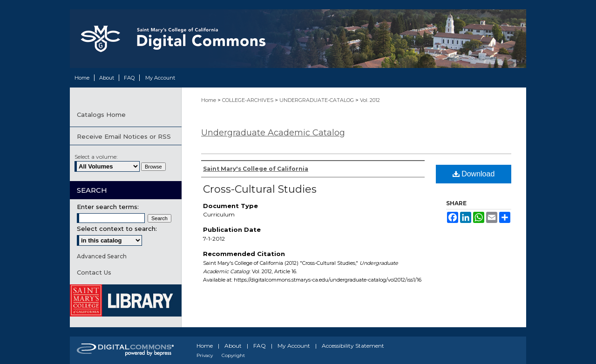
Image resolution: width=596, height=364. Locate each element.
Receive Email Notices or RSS (124, 136)
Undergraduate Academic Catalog (273, 133)
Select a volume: (96, 157)
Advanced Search (102, 256)
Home (209, 100)
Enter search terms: (108, 207)
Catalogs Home (101, 115)
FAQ (260, 346)
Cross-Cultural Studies (260, 189)
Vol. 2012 (370, 100)
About (233, 346)
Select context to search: (117, 229)
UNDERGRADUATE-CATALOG (317, 100)
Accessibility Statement (353, 346)
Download (474, 174)
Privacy (205, 355)
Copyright (233, 355)
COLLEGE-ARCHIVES (248, 100)
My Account (294, 346)
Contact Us (94, 272)
